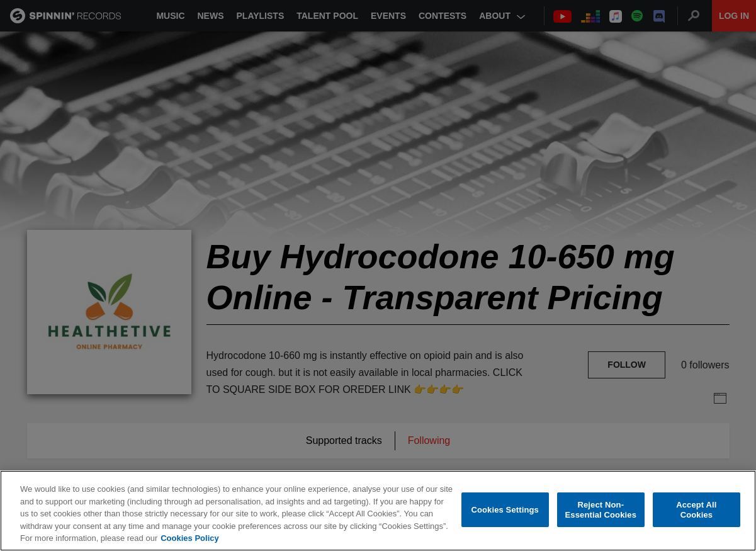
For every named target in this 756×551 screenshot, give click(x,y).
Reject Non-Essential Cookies (601, 510)
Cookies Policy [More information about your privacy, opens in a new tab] (189, 538)
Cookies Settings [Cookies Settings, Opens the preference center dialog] (505, 510)
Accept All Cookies (696, 510)
